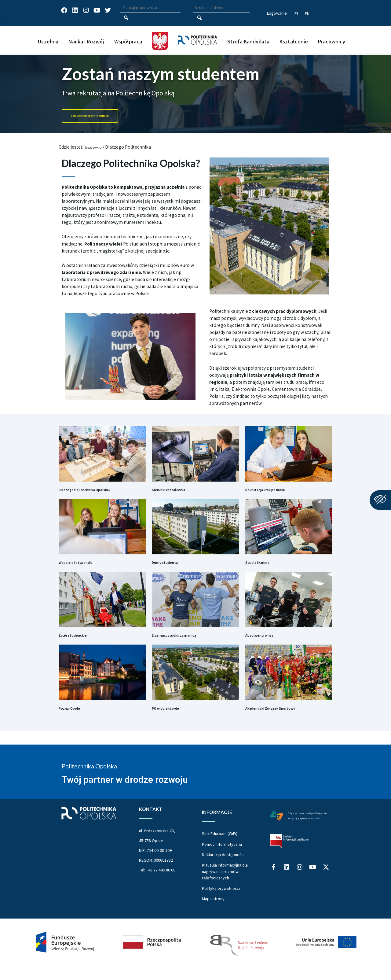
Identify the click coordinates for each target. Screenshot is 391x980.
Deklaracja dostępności (223, 868)
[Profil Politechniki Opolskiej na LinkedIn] (287, 893)
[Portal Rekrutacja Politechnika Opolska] (109, 116)
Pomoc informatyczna (222, 858)
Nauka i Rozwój (86, 41)
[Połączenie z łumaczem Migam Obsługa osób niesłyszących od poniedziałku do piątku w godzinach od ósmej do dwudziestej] (276, 828)
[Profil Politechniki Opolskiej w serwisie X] (326, 893)
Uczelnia (48, 41)
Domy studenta (172, 568)
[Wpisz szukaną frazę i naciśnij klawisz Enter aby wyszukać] (150, 8)
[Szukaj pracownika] (126, 18)
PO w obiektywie (174, 721)
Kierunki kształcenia (179, 492)
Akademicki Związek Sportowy (286, 721)
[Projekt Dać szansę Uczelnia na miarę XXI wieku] (195, 956)
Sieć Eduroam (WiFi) (220, 847)
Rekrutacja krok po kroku (278, 492)
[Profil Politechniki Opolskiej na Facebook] (274, 893)
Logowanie (277, 13)
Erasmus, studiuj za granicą (188, 645)
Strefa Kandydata (248, 41)
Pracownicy (332, 41)
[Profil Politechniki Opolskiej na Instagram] (300, 893)
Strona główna (99, 147)
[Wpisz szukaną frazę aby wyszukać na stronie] (222, 8)
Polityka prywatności (221, 902)
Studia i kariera (265, 568)
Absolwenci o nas (268, 645)
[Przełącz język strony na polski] (297, 13)
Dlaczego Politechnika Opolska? (101, 492)
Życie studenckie (81, 645)
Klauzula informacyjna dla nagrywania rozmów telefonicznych (225, 885)
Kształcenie (294, 41)
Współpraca (128, 41)
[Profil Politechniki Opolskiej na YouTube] (313, 893)
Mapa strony (213, 912)
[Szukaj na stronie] (200, 18)
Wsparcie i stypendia (86, 568)
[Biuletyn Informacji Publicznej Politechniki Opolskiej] (290, 865)
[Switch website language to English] (307, 13)
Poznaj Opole (76, 721)
